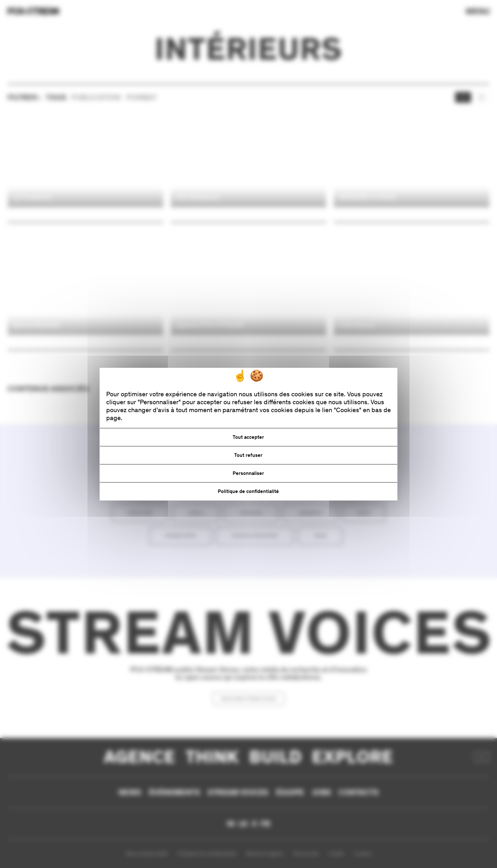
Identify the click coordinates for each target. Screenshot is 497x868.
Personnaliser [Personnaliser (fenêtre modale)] (248, 473)
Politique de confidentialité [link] (248, 491)
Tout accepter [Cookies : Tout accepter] (248, 437)
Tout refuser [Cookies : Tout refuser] (248, 455)
